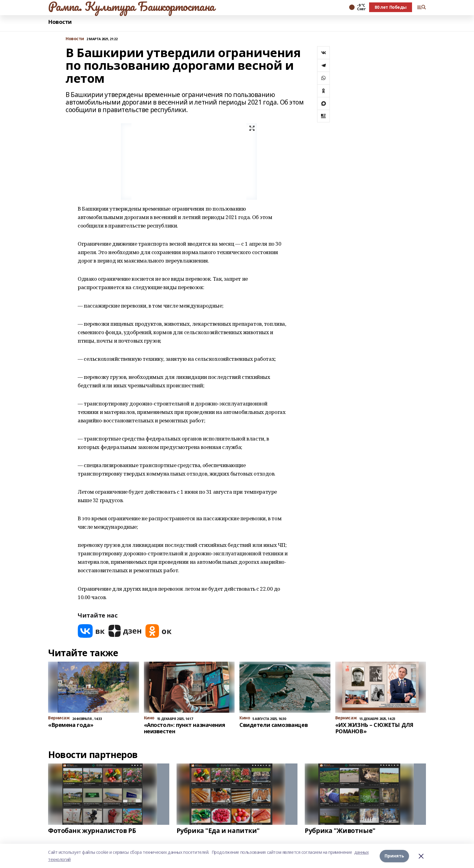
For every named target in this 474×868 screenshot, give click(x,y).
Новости (60, 22)
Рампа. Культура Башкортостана (131, 6)
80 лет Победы (391, 7)
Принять (394, 856)
